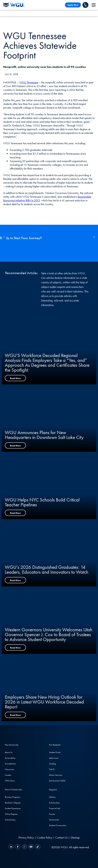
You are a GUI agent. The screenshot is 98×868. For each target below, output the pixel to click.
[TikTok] (37, 847)
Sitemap (75, 837)
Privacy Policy (26, 837)
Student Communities (58, 825)
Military (52, 797)
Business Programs (13, 797)
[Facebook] (18, 847)
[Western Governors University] (14, 5)
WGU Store (10, 781)
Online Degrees (11, 814)
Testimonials (54, 820)
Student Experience (13, 808)
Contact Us (61, 837)
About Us (9, 752)
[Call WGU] (85, 5)
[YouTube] (31, 847)
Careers (8, 775)
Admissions (54, 758)
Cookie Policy (45, 837)
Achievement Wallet (57, 781)
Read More (15, 378)
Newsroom (9, 769)
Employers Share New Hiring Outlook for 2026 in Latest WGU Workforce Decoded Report (44, 702)
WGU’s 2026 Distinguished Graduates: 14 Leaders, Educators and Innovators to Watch (47, 570)
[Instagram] (24, 847)
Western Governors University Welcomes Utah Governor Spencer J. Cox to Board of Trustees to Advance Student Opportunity (49, 635)
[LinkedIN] (12, 847)
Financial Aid (55, 808)
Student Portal (55, 752)
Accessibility (10, 758)
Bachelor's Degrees (13, 803)
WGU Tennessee (29, 82)
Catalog (52, 764)
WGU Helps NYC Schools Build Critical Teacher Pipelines (42, 502)
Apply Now (73, 5)
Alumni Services (56, 775)
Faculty (52, 814)
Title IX (52, 769)
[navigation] (94, 5)
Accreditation (10, 764)
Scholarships (10, 820)
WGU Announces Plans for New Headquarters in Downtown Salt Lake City (44, 435)
